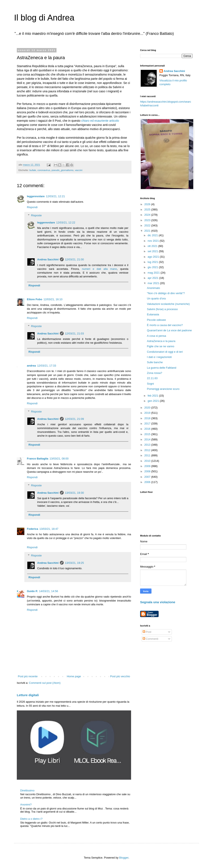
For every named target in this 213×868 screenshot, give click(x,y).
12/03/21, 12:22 (66, 223)
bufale (33, 170)
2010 (148, 461)
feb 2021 (153, 396)
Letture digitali (28, 695)
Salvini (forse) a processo (162, 309)
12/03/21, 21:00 (74, 259)
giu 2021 (153, 267)
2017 (148, 424)
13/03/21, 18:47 (49, 529)
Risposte (36, 215)
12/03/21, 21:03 (74, 333)
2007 (148, 477)
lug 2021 (153, 262)
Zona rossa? (154, 373)
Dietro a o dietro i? (31, 819)
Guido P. (32, 591)
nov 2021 (154, 241)
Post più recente (28, 676)
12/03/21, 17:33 (47, 366)
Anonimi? (26, 805)
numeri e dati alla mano (99, 269)
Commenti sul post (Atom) (45, 683)
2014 (148, 439)
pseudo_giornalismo (62, 170)
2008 (148, 471)
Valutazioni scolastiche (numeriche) (168, 304)
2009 (148, 466)
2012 (148, 450)
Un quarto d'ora (156, 298)
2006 (148, 482)
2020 (148, 408)
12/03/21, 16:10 (53, 299)
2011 (148, 455)
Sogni (150, 384)
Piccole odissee (156, 320)
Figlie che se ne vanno (160, 346)
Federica (32, 529)
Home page (74, 676)
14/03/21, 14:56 (49, 591)
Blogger (124, 858)
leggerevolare (36, 196)
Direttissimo (27, 790)
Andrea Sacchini (48, 259)
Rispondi (32, 207)
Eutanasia (153, 314)
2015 (148, 434)
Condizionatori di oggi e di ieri (165, 352)
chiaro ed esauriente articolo (100, 121)
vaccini (79, 170)
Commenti (151, 639)
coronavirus (44, 170)
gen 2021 (154, 401)
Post (147, 632)
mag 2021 (154, 273)
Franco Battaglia (38, 459)
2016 (148, 429)
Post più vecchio (120, 676)
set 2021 (153, 251)
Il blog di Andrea (44, 18)
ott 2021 (153, 246)
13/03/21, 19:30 (74, 493)
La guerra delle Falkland (161, 368)
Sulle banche (155, 362)
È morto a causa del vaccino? (165, 325)
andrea (31, 366)
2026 (148, 204)
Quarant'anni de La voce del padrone (169, 330)
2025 (148, 209)
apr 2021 (153, 278)
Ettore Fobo (35, 299)
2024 (148, 215)
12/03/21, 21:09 (74, 419)
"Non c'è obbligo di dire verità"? (166, 293)
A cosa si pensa (156, 336)
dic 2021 (153, 235)
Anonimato (153, 288)
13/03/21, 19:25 (74, 563)
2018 (148, 418)
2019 (148, 413)
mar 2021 (154, 283)
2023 (148, 220)
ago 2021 (154, 257)
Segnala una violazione (158, 602)
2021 (148, 231)
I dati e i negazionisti (159, 357)
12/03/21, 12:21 (55, 196)
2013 (148, 445)
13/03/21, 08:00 (59, 459)
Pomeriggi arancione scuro (163, 389)
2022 (148, 225)
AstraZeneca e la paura (161, 341)
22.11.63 (152, 378)
